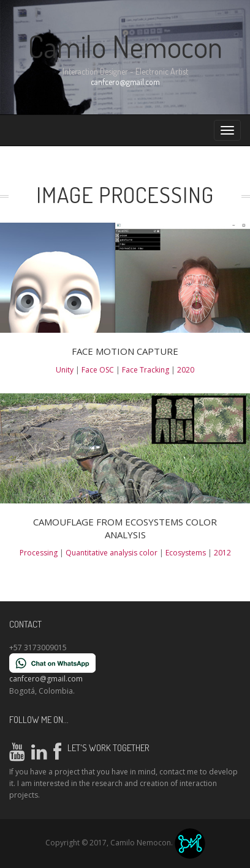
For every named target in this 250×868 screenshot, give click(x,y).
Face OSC (99, 370)
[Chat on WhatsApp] (52, 663)
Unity (66, 370)
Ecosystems (187, 553)
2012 (222, 553)
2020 (186, 370)
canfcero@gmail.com (125, 82)
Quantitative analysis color (112, 553)
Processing (40, 553)
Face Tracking (146, 370)
